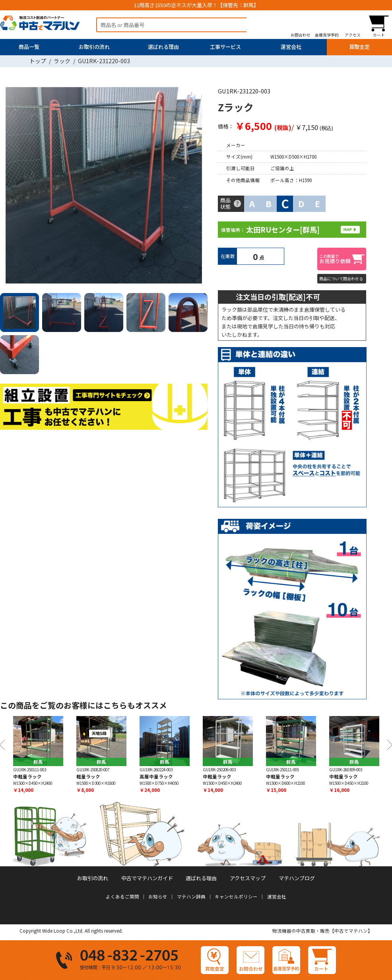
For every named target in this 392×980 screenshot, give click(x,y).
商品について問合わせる (341, 279)
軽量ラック (88, 776)
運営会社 (291, 47)
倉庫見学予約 (327, 35)
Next (199, 187)
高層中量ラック (156, 776)
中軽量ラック (27, 776)
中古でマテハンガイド (147, 878)
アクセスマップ (248, 878)
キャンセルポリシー (236, 897)
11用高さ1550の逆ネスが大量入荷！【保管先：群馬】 (196, 5)
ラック (62, 61)
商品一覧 (29, 47)
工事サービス (225, 47)
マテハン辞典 (191, 897)
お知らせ (158, 897)
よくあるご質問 (122, 897)
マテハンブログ (297, 878)
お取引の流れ (94, 47)
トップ (38, 61)
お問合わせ (301, 35)
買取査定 (359, 47)
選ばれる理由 (163, 47)
